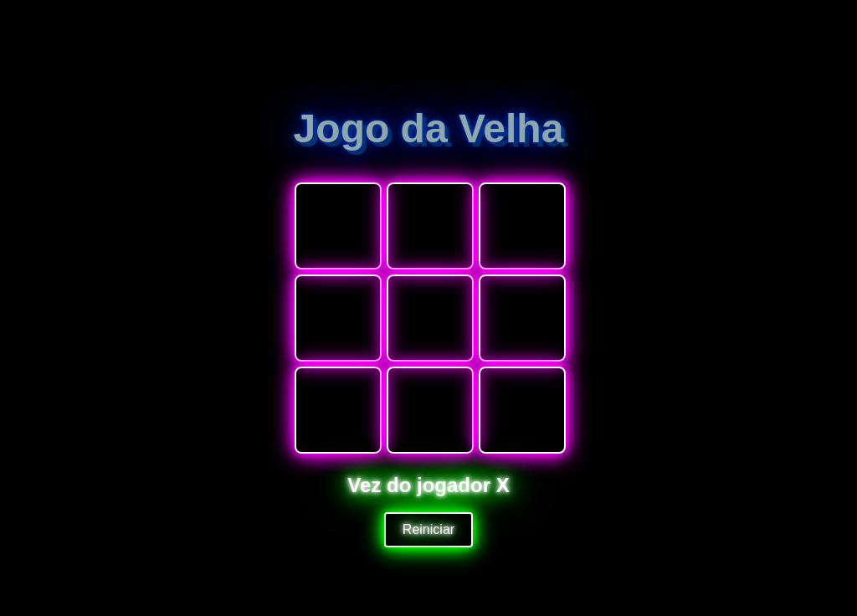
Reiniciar (428, 529)
